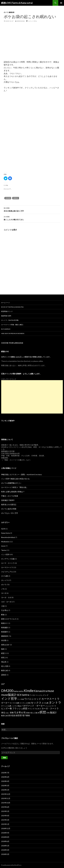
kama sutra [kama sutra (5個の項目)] (19, 691)
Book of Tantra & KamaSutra (12, 307)
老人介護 (5, 666)
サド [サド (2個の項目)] (11, 703)
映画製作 (5, 632)
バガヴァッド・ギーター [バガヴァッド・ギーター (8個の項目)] (33, 706)
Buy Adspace (6, 329)
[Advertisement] (32, 44)
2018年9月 (5, 833)
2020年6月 (5, 777)
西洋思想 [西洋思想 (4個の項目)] (12, 715)
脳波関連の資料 (6, 316)
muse (3, 546)
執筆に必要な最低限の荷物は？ (13, 492)
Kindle (16, 198)
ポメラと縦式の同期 (9, 509)
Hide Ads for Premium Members (13, 333)
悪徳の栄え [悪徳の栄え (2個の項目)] (30, 713)
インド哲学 (5, 554)
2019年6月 (5, 807)
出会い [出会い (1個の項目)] (8, 713)
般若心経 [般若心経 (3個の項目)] (5, 716)
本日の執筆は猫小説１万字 (32, 209)
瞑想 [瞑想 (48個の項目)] (43, 712)
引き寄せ (5, 610)
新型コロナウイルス (9, 619)
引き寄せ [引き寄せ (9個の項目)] (19, 712)
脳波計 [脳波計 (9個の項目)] (53, 712)
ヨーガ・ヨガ (6, 597)
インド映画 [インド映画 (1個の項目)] (21, 699)
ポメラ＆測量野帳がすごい (11, 483)
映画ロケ (5, 623)
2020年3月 (5, 786)
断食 (3, 615)
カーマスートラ (7, 567)
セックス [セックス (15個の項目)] (36, 703)
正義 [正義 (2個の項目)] (36, 713)
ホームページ (5, 303)
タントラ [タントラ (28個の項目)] (55, 702)
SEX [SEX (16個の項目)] (19, 695)
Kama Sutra (5, 533)
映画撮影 (5, 627)
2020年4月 (5, 781)
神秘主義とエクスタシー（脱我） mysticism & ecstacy (21, 474)
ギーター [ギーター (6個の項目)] (5, 703)
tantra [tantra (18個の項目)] (25, 695)
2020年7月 (5, 773)
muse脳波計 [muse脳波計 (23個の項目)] (9, 695)
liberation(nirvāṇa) (8, 537)
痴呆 (3, 649)
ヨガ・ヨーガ (6, 602)
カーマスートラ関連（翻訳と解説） (13, 325)
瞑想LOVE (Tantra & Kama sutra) (17, 3)
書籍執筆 (11, 12)
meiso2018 (21, 21)
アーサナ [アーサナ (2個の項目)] (32, 695)
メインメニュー (61, 3)
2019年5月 (5, 811)
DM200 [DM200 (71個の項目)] (7, 691)
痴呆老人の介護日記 (9, 504)
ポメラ (6, 12)
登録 (4, 758)
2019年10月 (6, 803)
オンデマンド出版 (8, 559)
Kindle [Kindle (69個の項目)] (29, 691)
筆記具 (4, 662)
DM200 (8, 198)
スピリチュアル (7, 572)
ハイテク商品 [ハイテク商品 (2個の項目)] (16, 706)
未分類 (4, 640)
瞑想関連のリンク (7, 311)
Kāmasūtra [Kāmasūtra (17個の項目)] (40, 691)
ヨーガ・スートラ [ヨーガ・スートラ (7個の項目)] (50, 708)
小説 (3, 606)
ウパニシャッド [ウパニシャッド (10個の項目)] (33, 699)
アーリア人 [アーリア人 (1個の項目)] (39, 695)
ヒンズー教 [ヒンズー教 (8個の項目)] (7, 708)
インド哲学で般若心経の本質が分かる (15, 479)
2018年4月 (5, 850)
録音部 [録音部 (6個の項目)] (19, 715)
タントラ (5, 580)
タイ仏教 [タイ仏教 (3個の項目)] (45, 703)
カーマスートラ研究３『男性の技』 (15, 487)
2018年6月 (5, 841)
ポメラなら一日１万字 (10, 513)
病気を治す (5, 645)
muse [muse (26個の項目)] (51, 691)
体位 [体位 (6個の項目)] (3, 713)
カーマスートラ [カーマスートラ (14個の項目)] (51, 699)
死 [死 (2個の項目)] (39, 713)
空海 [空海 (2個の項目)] (48, 713)
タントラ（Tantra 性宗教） (10, 320)
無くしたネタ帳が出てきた (32, 218)
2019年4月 (5, 816)
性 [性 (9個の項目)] (25, 712)
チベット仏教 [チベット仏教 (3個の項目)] (6, 706)
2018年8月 (5, 837)
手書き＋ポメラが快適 (10, 496)
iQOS (3, 529)
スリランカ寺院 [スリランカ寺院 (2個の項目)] (25, 703)
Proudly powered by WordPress (11, 865)
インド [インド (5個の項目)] (46, 695)
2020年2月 (5, 790)
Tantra (4, 550)
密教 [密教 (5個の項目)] (12, 713)
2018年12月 (6, 828)
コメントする (32, 21)
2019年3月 (5, 820)
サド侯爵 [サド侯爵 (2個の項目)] (16, 703)
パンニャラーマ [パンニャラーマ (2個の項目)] (51, 706)
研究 (3, 658)
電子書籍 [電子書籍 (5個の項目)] (26, 715)
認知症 (4, 675)
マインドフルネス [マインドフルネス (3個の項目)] (34, 709)
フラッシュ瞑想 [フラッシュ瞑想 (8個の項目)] (20, 708)
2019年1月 (5, 824)
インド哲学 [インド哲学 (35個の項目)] (9, 699)
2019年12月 (6, 794)
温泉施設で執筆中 (8, 500)
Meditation (5, 542)
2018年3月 (5, 854)
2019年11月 (6, 798)
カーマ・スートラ (8, 563)
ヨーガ (4, 593)
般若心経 (5, 670)
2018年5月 (5, 846)
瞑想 (3, 653)
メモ (3, 589)
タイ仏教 (5, 576)
